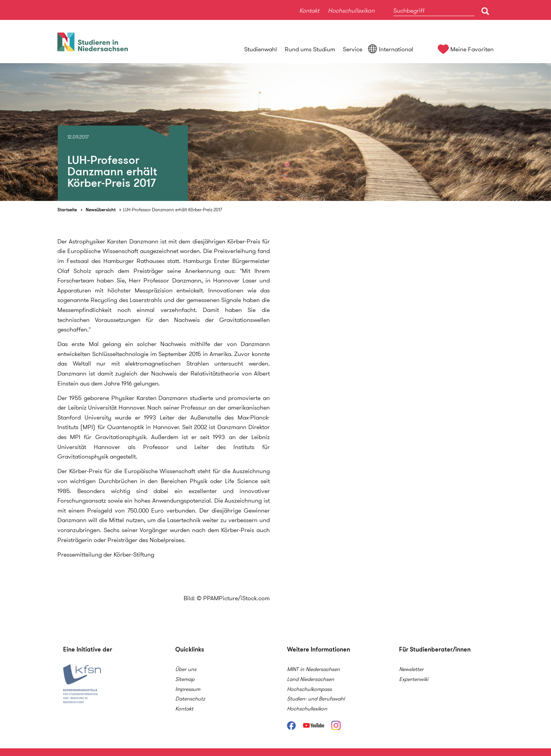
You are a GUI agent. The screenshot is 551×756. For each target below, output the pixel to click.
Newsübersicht (101, 210)
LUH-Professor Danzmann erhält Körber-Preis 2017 (172, 210)
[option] (275, 132)
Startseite (67, 210)
